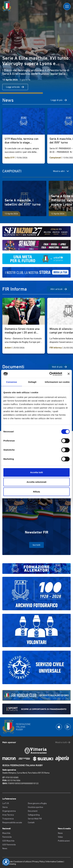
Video (60, 837)
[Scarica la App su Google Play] (68, 727)
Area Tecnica (8, 815)
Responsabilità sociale (12, 822)
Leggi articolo (15, 87)
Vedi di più (60, 367)
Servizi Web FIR (35, 819)
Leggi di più (59, 100)
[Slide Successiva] (11, 51)
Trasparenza (8, 819)
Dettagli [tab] (32, 382)
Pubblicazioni (64, 841)
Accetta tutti (37, 472)
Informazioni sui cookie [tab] (57, 382)
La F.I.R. (6, 803)
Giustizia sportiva (35, 807)
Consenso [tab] (12, 382)
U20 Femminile (9, 845)
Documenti (33, 811)
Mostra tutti (63, 742)
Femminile (7, 837)
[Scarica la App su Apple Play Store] (59, 727)
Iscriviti (36, 545)
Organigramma (9, 811)
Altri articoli (59, 289)
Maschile (6, 833)
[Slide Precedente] (4, 51)
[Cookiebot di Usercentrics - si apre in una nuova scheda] (49, 374)
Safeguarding (34, 815)
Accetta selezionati (36, 482)
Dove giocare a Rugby (37, 803)
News (5, 848)
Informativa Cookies (55, 862)
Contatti (31, 822)
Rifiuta (37, 492)
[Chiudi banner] (69, 374)
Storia (5, 807)
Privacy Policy (39, 862)
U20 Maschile (8, 841)
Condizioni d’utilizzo (23, 862)
